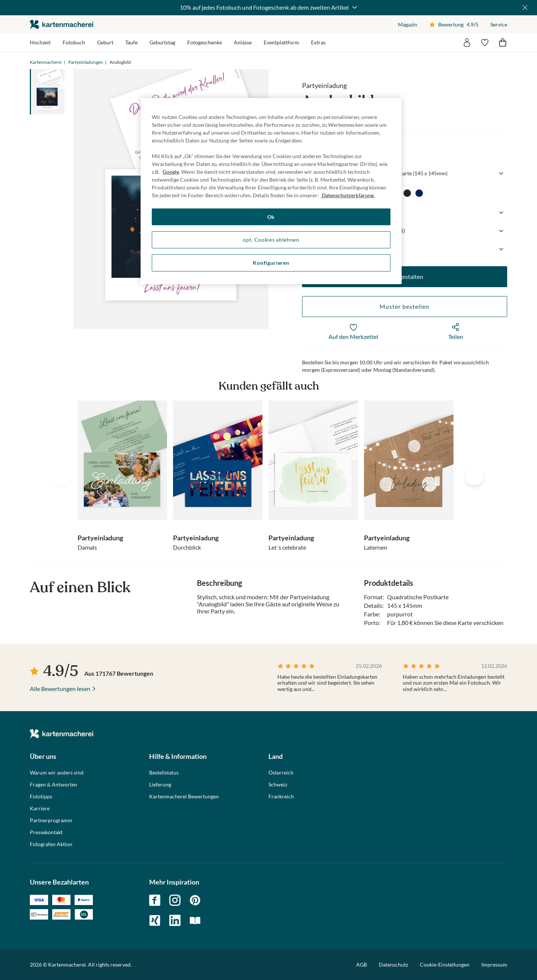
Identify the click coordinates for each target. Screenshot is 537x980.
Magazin (408, 24)
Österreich (281, 773)
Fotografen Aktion (51, 844)
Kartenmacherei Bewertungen (184, 797)
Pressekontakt (46, 832)
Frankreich (281, 797)
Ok (271, 217)
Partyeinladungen (86, 62)
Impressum (494, 965)
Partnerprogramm (51, 820)
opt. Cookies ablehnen (271, 240)
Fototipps (41, 797)
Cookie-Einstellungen (445, 965)
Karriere (40, 808)
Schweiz (278, 785)
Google (171, 172)
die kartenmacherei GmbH (62, 24)
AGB (362, 965)
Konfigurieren (271, 263)
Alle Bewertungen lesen (60, 689)
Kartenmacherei (46, 62)
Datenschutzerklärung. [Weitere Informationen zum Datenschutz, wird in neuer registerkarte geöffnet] (348, 195)
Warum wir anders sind (57, 773)
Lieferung (160, 785)
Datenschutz (393, 965)
